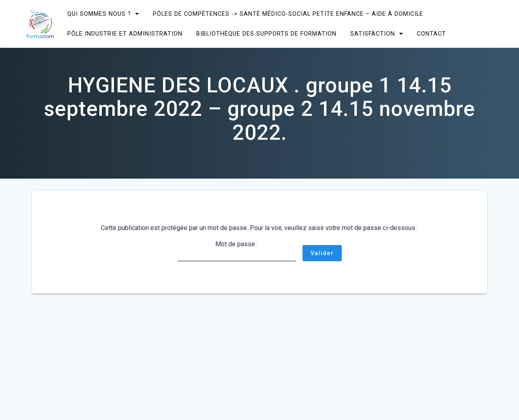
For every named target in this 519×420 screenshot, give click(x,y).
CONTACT (431, 34)
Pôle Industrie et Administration (125, 34)
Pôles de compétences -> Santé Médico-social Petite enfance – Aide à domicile (288, 14)
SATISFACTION (373, 34)
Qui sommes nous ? (99, 14)
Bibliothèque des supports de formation (266, 34)
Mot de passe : (237, 251)
